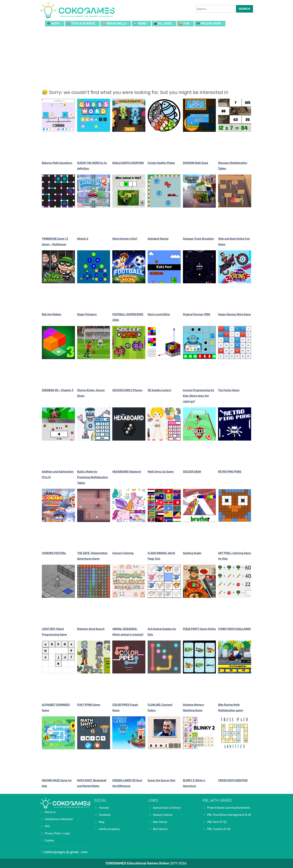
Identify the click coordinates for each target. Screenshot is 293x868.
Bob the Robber (52, 314)
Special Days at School (167, 808)
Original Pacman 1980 (197, 314)
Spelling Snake (192, 553)
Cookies (49, 841)
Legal (67, 833)
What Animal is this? (125, 239)
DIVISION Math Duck (196, 163)
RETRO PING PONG (230, 472)
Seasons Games (163, 815)
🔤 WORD (140, 23)
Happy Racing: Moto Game (234, 314)
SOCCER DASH (192, 472)
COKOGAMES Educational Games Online (137, 863)
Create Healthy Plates (161, 163)
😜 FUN (184, 23)
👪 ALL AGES (163, 23)
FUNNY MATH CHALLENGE (234, 629)
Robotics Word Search (91, 629)
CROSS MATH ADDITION (233, 780)
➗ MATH (53, 23)
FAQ (47, 826)
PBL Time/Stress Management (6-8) (229, 815)
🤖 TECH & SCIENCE (81, 23)
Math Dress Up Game (161, 472)
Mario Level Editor (159, 314)
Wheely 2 (83, 239)
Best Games (160, 829)
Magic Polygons (87, 314)
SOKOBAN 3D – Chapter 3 (58, 390)
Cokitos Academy (109, 829)
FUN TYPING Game (89, 705)
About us (50, 812)
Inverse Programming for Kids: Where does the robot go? (199, 396)
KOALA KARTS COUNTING (128, 163)
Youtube (104, 808)
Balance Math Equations (57, 163)
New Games (160, 822)
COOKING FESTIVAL (54, 553)
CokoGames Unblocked (59, 819)
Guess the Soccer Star (162, 780)
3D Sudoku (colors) (159, 390)
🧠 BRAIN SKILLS (114, 23)
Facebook (105, 815)
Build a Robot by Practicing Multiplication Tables (93, 477)
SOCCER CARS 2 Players (127, 390)
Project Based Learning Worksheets (229, 808)
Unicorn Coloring (123, 553)
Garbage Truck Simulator (198, 239)
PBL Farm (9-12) (217, 822)
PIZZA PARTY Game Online (199, 629)
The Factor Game (229, 390)
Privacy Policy (53, 833)
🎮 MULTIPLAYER (209, 23)
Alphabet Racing (158, 239)
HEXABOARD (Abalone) (127, 472)
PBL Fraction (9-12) (219, 829)
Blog (102, 822)
